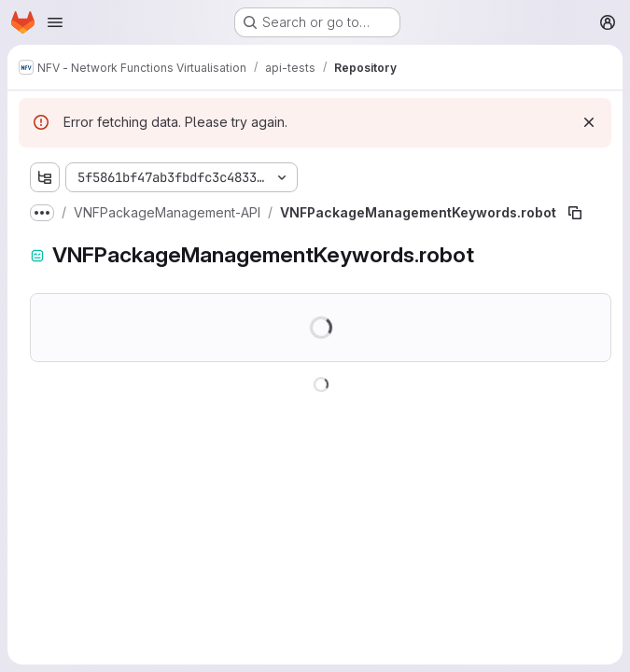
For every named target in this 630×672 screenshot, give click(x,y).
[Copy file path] (575, 213)
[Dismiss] (589, 122)
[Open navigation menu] (55, 22)
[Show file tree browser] (45, 177)
